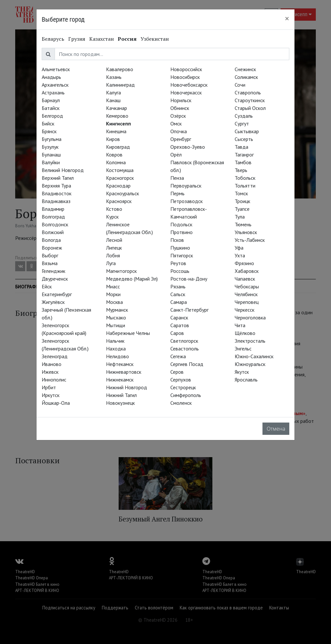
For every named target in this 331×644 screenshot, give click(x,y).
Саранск (179, 317)
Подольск (181, 224)
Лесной (114, 240)
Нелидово (117, 356)
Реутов (178, 263)
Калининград (120, 85)
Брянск (49, 131)
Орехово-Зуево (188, 147)
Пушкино (180, 248)
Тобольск (245, 178)
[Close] (287, 18)
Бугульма (52, 139)
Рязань (178, 286)
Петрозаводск (187, 201)
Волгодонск (55, 224)
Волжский (53, 232)
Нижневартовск (124, 372)
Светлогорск (184, 341)
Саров (177, 333)
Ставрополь (248, 92)
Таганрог (244, 155)
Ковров (114, 155)
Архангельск (55, 85)
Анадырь (51, 77)
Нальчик (115, 341)
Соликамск (246, 77)
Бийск (48, 123)
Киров (113, 139)
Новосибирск (185, 77)
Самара (179, 302)
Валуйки (51, 162)
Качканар (117, 108)
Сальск (178, 294)
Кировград (118, 147)
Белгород (52, 116)
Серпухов (181, 380)
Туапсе (242, 209)
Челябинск (246, 294)
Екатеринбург (57, 294)
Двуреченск (55, 279)
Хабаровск (247, 271)
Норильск (181, 100)
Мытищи (116, 325)
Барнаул (51, 100)
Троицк (242, 201)
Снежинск (245, 69)
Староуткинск (250, 100)
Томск (241, 193)
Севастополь (185, 349)
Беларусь (53, 39)
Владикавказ (56, 201)
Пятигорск (182, 255)
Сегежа (178, 356)
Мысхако (116, 317)
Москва (114, 302)
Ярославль (246, 380)
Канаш (113, 100)
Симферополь (186, 395)
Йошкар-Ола (56, 403)
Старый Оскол (250, 108)
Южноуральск (250, 364)
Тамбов (243, 162)
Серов (177, 372)
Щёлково (245, 333)
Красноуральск (123, 193)
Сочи (240, 85)
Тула (240, 217)
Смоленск (181, 403)
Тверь (241, 170)
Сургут (242, 123)
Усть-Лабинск (250, 240)
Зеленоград (55, 356)
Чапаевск (245, 279)
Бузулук (50, 147)
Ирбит (49, 387)
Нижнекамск (120, 380)
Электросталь (250, 341)
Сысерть (244, 139)
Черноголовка (250, 317)
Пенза (177, 178)
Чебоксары (247, 286)
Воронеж (52, 248)
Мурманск (117, 310)
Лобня (113, 255)
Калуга (113, 92)
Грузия (77, 39)
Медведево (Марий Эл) (132, 279)
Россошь (180, 271)
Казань (114, 77)
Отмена (276, 429)
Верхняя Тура (56, 186)
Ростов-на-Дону (189, 279)
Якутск (242, 372)
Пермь (177, 193)
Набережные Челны (128, 333)
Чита (240, 325)
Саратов (180, 325)
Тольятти (245, 186)
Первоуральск (186, 186)
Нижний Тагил (121, 395)
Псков (177, 240)
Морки (113, 294)
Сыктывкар (247, 131)
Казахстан (101, 39)
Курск (112, 217)
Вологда (51, 240)
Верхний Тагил (58, 178)
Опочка (179, 131)
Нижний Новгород (127, 387)
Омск (176, 123)
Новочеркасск (186, 92)
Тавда (241, 147)
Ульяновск (246, 232)
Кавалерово (120, 69)
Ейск (47, 286)
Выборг (50, 255)
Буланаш (51, 155)
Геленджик (53, 271)
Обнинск (180, 108)
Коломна (116, 162)
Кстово (114, 209)
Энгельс (243, 349)
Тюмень (243, 224)
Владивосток (57, 193)
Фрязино (244, 263)
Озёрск (178, 116)
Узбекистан (155, 39)
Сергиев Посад (187, 364)
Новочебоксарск (189, 85)
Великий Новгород (63, 170)
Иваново (52, 364)
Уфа (239, 248)
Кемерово (117, 116)
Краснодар (118, 186)
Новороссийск (186, 69)
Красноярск (119, 201)
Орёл (176, 155)
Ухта (240, 255)
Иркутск (51, 395)
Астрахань (53, 92)
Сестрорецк (183, 387)
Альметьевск (56, 69)
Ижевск (50, 372)
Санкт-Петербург (189, 310)
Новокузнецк (120, 403)
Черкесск (245, 310)
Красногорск (120, 178)
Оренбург (181, 139)
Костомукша (120, 170)
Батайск (51, 108)
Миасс (113, 286)
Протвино (182, 232)
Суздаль (244, 116)
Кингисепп (118, 123)
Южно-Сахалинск (254, 356)
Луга (111, 263)
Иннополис (54, 380)
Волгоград (53, 217)
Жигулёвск (53, 302)
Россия (127, 39)
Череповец (247, 302)
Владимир (53, 209)
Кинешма (116, 131)
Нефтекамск (120, 364)
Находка (116, 349)
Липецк (114, 248)
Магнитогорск (121, 271)
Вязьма (50, 263)
